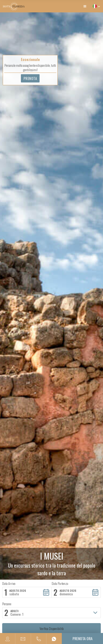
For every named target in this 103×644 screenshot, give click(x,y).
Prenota (30, 78)
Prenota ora (83, 638)
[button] (85, 6)
